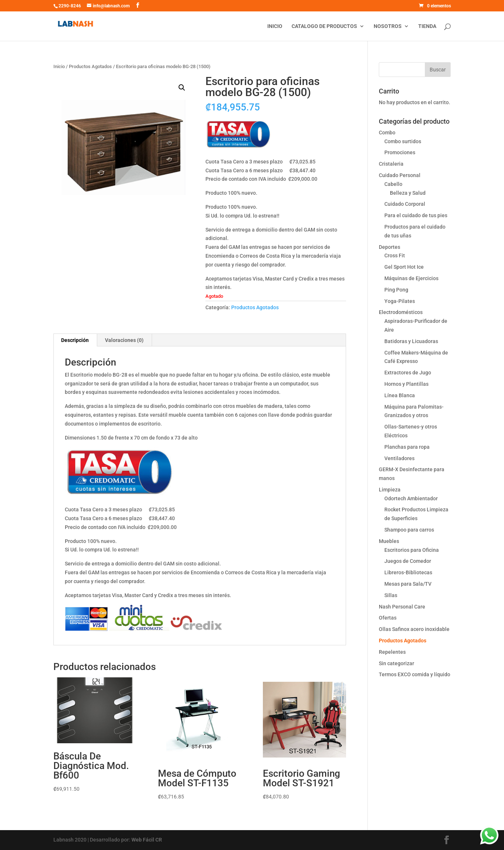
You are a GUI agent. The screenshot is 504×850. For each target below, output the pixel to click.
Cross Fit (395, 255)
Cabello (393, 184)
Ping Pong (396, 290)
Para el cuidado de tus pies (416, 215)
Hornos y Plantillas (406, 384)
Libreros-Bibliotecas (408, 572)
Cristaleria (391, 164)
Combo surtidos (403, 141)
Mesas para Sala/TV (408, 584)
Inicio (275, 26)
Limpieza (390, 490)
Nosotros (388, 26)
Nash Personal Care (402, 607)
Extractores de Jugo (408, 373)
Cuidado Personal (400, 175)
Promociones (400, 152)
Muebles (389, 541)
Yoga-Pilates (400, 301)
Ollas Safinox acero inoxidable (414, 629)
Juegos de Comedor (408, 561)
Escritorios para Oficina (412, 550)
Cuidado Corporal (405, 204)
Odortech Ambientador (411, 498)
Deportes (390, 247)
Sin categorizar (396, 663)
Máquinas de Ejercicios (411, 278)
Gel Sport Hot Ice (404, 267)
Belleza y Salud (408, 193)
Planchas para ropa (407, 447)
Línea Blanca (400, 395)
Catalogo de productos (324, 26)
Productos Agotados (90, 66)
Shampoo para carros (409, 530)
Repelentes (392, 652)
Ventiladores (399, 458)
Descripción (75, 340)
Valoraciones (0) (124, 340)
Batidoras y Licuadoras (411, 341)
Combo (387, 133)
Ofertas (388, 618)
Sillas (391, 595)
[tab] (75, 340)
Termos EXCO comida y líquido (415, 674)
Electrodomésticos (401, 312)
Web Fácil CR (147, 840)
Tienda (427, 26)
